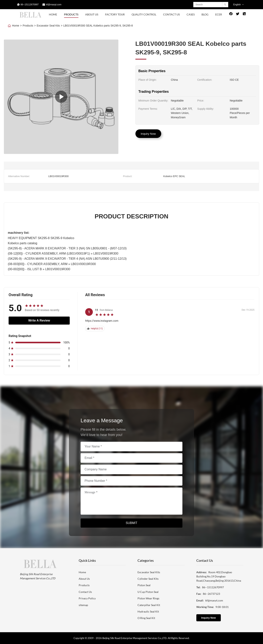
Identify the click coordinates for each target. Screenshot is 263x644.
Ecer (219, 14)
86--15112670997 (30, 5)
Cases (191, 14)
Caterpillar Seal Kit (149, 605)
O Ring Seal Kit (146, 618)
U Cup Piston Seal (148, 592)
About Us (92, 14)
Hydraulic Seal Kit (148, 611)
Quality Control (144, 14)
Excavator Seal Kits (48, 26)
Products (71, 14)
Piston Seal (144, 585)
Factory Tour (115, 14)
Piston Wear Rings (148, 598)
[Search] (225, 5)
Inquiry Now (148, 134)
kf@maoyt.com (54, 5)
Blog (205, 14)
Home (53, 14)
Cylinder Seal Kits (148, 579)
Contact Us (171, 14)
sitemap (83, 605)
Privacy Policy (87, 598)
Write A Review (39, 320)
